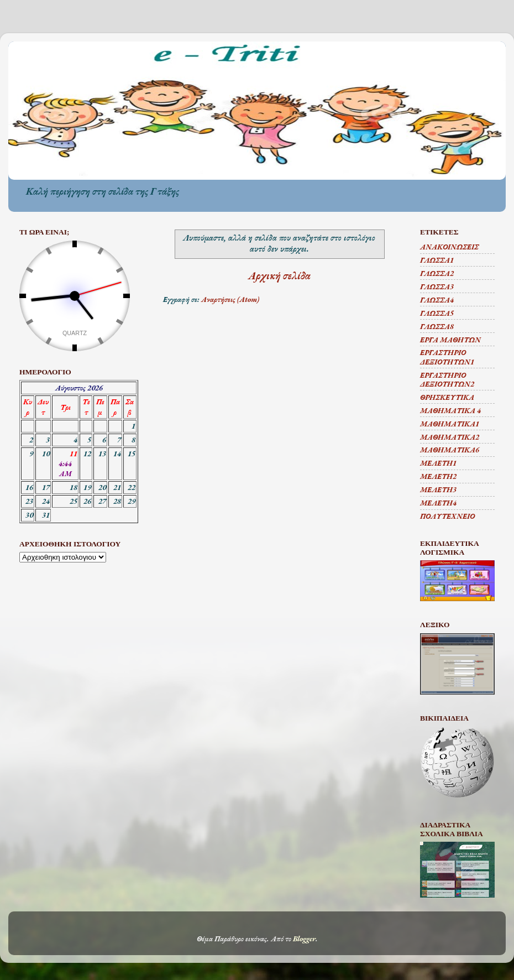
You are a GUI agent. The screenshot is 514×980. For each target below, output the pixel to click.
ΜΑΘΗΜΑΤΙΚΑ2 (450, 437)
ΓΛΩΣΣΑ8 (437, 326)
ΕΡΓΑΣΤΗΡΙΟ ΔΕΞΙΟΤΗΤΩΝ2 (447, 379)
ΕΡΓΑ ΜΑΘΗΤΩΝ (450, 340)
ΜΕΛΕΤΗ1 (438, 463)
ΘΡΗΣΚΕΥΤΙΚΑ (447, 397)
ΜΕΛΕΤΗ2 (438, 476)
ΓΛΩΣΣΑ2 (437, 273)
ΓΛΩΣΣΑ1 (437, 260)
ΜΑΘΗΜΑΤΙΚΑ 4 (450, 410)
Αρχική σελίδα (279, 276)
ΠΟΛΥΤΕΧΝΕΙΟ (447, 516)
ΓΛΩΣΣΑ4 (437, 300)
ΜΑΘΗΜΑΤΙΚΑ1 (450, 424)
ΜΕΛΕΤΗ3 (438, 489)
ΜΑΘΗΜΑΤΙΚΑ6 (450, 450)
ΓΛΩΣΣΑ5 (437, 313)
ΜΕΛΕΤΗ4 (438, 503)
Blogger (304, 939)
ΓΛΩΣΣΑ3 (437, 286)
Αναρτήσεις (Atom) (230, 299)
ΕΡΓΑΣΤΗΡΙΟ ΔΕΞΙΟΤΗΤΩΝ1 (447, 357)
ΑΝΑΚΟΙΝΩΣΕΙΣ (449, 247)
